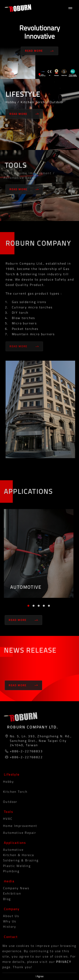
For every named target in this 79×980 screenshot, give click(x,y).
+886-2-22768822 (25, 757)
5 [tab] (48, 606)
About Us (9, 916)
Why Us (8, 921)
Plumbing (9, 871)
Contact (10, 937)
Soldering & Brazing (19, 860)
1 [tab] (40, 74)
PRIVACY (64, 962)
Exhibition (10, 893)
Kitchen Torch (13, 792)
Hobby (7, 782)
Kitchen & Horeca (17, 855)
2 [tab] (33, 606)
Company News (14, 888)
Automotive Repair (18, 833)
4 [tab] (43, 606)
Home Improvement (18, 826)
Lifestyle (11, 774)
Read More (39, 51)
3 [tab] (38, 606)
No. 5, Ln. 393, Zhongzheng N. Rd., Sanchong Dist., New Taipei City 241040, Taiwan (40, 741)
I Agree (40, 976)
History (8, 927)
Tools (7, 812)
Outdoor (8, 802)
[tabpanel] (39, 39)
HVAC (6, 819)
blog (5, 899)
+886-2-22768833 (25, 751)
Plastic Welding (15, 866)
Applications (14, 843)
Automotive (11, 850)
